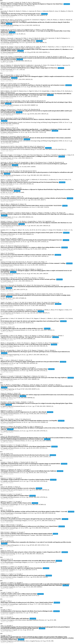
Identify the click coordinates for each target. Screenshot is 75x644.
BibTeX (11, 7)
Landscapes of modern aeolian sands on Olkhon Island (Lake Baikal (19, 594)
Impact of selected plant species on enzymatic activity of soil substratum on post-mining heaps (25, 344)
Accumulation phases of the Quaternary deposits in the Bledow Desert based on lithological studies (27, 611)
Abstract (3, 7)
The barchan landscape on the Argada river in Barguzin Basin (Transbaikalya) (21, 568)
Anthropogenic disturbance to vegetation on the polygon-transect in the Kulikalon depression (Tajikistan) (28, 471)
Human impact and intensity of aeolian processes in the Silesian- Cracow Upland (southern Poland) (27, 602)
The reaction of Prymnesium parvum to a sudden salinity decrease (18, 41)
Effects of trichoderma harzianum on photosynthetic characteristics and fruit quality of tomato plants (27, 304)
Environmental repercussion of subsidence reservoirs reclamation (18, 488)
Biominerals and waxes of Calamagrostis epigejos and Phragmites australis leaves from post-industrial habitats (30, 362)
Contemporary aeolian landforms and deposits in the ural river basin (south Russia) (23, 575)
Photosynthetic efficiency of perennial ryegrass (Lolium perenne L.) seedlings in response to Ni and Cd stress (29, 156)
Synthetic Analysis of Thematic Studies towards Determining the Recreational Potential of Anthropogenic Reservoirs (31, 240)
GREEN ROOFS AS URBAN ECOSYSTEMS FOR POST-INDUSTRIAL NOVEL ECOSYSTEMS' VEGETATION (31, 206)
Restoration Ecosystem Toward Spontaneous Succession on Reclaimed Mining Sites (23, 148)
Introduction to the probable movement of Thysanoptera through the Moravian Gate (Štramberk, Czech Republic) (31, 519)
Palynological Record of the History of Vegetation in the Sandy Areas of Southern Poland (24, 369)
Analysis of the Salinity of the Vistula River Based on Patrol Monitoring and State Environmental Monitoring (29, 182)
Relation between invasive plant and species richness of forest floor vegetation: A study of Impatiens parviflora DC (31, 552)
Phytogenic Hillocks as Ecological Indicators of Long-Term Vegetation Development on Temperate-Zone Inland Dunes (32, 4)
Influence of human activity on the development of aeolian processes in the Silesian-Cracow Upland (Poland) (29, 526)
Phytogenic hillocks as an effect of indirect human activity (16, 503)
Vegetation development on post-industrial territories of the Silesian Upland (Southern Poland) (26, 446)
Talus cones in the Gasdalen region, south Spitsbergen (15, 618)
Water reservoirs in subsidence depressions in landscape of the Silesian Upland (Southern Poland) (26, 534)
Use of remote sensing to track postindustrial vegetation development (19, 311)
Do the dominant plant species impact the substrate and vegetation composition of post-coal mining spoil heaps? (30, 321)
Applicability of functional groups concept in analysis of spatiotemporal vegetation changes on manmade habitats (30, 464)
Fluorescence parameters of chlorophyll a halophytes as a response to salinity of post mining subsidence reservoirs (31, 247)
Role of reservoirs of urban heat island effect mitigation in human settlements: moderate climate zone (27, 255)
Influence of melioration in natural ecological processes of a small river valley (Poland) (23, 412)
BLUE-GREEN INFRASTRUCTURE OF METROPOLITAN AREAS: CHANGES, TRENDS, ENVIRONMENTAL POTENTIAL (35, 119)
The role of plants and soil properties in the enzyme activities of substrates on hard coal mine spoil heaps (28, 279)
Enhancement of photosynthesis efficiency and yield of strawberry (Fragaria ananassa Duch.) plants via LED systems (32, 233)
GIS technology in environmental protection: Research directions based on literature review (25, 455)
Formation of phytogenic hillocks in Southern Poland (15, 496)
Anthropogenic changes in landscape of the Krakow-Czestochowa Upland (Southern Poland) (25, 480)
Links (7, 7)
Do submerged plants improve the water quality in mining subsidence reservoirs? (22, 328)
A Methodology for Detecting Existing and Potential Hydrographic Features (21, 14)
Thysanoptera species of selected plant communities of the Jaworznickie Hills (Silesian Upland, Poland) (28, 561)
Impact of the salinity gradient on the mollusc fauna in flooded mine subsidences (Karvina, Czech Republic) (29, 421)
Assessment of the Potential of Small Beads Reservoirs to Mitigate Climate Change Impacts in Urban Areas (29, 68)
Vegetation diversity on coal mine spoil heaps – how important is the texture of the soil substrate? (26, 337)
